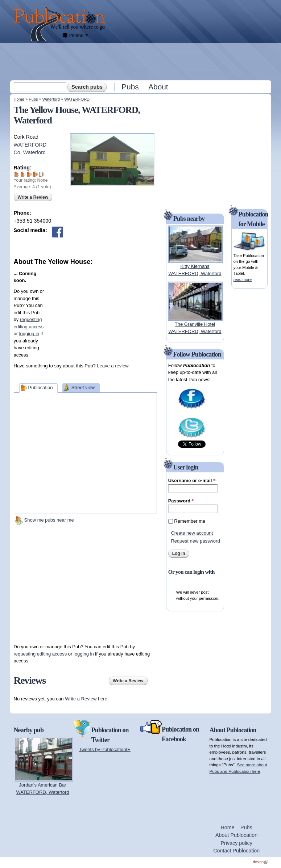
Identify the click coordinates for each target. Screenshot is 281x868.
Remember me (190, 521)
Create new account (192, 533)
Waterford (51, 99)
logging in (29, 334)
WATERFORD (77, 99)
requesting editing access (40, 654)
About (158, 87)
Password (181, 501)
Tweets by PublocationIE (105, 749)
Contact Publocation (236, 851)
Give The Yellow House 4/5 (35, 174)
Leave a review (113, 366)
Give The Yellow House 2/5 (23, 174)
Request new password (195, 541)
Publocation (40, 387)
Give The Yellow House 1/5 (17, 174)
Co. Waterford (30, 152)
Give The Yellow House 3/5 (29, 174)
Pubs (130, 87)
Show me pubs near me (49, 520)
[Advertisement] (141, 61)
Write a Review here (86, 699)
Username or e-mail (192, 481)
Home (19, 99)
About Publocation (236, 835)
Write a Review (33, 197)
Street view (83, 387)
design (261, 862)
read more (243, 279)
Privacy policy (236, 843)
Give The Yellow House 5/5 (42, 174)
